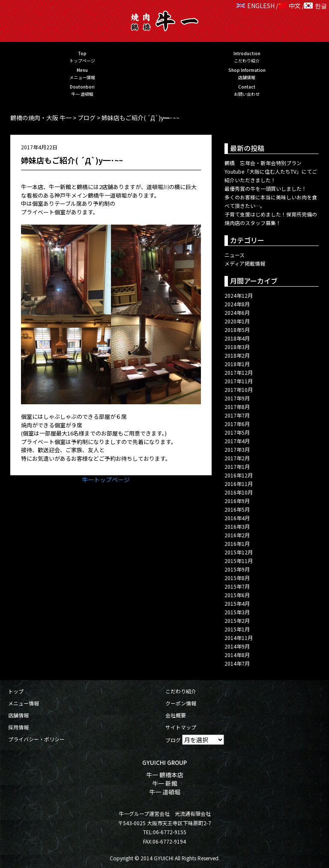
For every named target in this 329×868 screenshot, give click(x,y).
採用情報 (18, 727)
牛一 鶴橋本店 (165, 775)
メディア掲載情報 (245, 263)
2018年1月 (237, 364)
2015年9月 (237, 569)
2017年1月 (237, 467)
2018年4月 (237, 338)
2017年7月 (237, 415)
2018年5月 (237, 330)
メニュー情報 (24, 703)
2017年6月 (237, 424)
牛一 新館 (165, 783)
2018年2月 (237, 355)
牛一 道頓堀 (165, 792)
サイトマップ (181, 727)
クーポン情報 (181, 703)
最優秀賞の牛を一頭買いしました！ (266, 188)
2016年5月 (237, 509)
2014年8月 (237, 655)
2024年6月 (237, 313)
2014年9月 (237, 646)
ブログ (173, 740)
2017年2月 (237, 458)
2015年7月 (237, 586)
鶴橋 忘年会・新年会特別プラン (263, 163)
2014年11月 (239, 638)
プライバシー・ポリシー (36, 739)
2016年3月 (237, 526)
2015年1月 (237, 629)
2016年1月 (237, 544)
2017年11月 (239, 381)
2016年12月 (239, 475)
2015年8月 (237, 578)
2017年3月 (237, 449)
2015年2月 (237, 621)
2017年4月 (237, 441)
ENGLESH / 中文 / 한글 (282, 6)
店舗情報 (18, 715)
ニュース (235, 255)
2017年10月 (239, 390)
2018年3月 (237, 347)
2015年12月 (239, 552)
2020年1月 (237, 321)
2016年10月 (239, 492)
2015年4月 (237, 603)
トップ (16, 691)
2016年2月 (237, 535)
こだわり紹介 (181, 691)
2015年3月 (237, 612)
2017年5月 (237, 432)
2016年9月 (237, 501)
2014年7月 (237, 663)
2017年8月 (237, 407)
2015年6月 (237, 595)
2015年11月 (239, 561)
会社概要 (176, 715)
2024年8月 (237, 304)
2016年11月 (239, 484)
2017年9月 (237, 398)
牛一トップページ (106, 480)
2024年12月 (239, 295)
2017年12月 (239, 372)
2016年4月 (237, 518)
